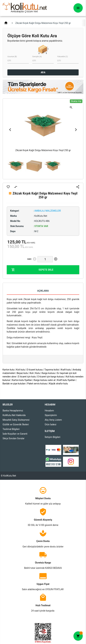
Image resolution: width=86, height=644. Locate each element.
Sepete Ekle (32, 270)
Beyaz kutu (22, 373)
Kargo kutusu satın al (45, 380)
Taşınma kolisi (52, 370)
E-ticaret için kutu (27, 377)
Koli (32, 373)
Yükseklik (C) (63, 57)
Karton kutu (8, 370)
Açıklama (43, 291)
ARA (43, 72)
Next (76, 130)
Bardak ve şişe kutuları (14, 384)
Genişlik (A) (37, 57)
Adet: (30, 259)
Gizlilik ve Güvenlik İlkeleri (16, 424)
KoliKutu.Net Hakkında (14, 415)
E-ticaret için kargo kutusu (51, 377)
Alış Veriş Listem (53, 420)
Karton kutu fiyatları (22, 380)
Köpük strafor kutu (58, 384)
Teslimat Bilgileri (11, 429)
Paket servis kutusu (37, 384)
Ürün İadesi (50, 424)
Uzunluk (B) (12, 57)
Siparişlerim (51, 415)
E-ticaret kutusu (35, 370)
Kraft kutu (66, 370)
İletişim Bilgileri (52, 437)
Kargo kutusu (48, 373)
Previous (10, 130)
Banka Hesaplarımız (13, 411)
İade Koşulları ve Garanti (15, 434)
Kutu (38, 373)
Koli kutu (21, 370)
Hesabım (49, 411)
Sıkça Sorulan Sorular (14, 438)
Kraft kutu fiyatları (66, 380)
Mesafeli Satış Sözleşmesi (16, 420)
